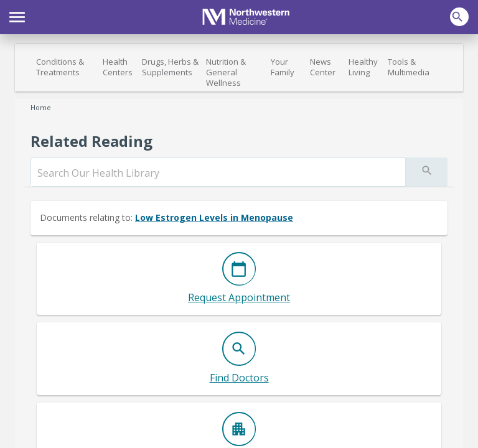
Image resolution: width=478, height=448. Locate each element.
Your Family (283, 67)
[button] (17, 16)
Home (41, 107)
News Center (323, 67)
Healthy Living (363, 67)
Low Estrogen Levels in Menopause (214, 217)
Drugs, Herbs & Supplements (170, 67)
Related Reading (91, 141)
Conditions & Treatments (60, 67)
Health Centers (118, 67)
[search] (218, 173)
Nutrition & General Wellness (226, 72)
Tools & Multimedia (409, 67)
